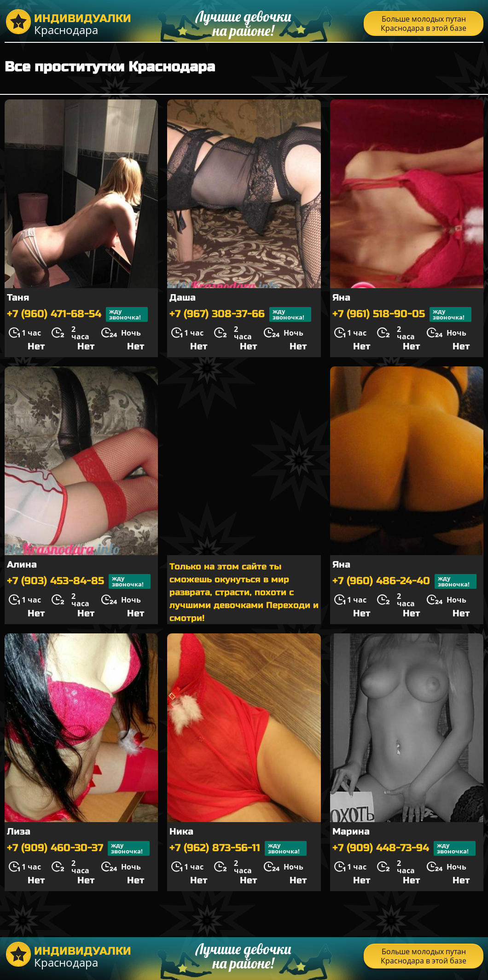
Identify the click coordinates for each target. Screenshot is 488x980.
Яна (341, 298)
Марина (351, 832)
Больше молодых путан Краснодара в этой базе (424, 23)
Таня (18, 298)
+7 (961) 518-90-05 (402, 314)
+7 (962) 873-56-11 (238, 848)
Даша (183, 298)
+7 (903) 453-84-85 (79, 581)
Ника (181, 832)
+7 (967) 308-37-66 (240, 314)
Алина (22, 565)
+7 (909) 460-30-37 (78, 848)
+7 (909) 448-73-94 (404, 848)
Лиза (19, 832)
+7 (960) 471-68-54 (77, 314)
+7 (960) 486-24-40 (404, 581)
